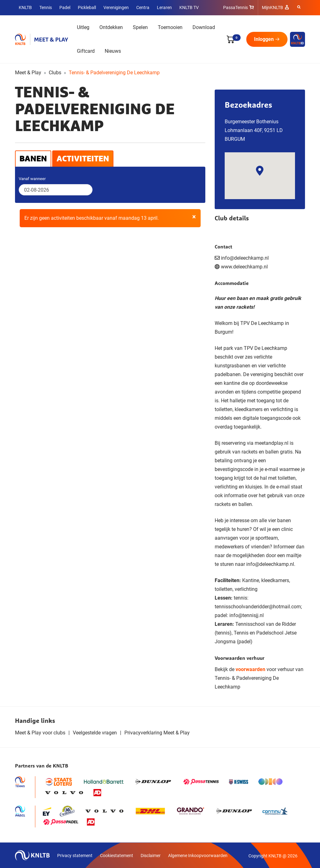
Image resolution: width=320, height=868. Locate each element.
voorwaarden (250, 669)
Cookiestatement (117, 856)
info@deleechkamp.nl (270, 564)
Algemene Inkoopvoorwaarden (198, 856)
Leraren (164, 7)
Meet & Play (28, 73)
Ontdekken (111, 27)
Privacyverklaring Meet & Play (157, 733)
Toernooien (170, 27)
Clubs (55, 73)
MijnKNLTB (272, 7)
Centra (143, 7)
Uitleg (83, 27)
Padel (65, 7)
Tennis (46, 7)
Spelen (140, 27)
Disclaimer (151, 856)
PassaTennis (235, 7)
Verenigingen (116, 7)
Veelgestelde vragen (95, 733)
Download (204, 27)
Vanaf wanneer (32, 179)
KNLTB (25, 7)
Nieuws (113, 51)
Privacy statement (75, 856)
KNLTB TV (189, 7)
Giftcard (86, 51)
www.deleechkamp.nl (244, 267)
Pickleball (87, 7)
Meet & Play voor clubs (40, 733)
